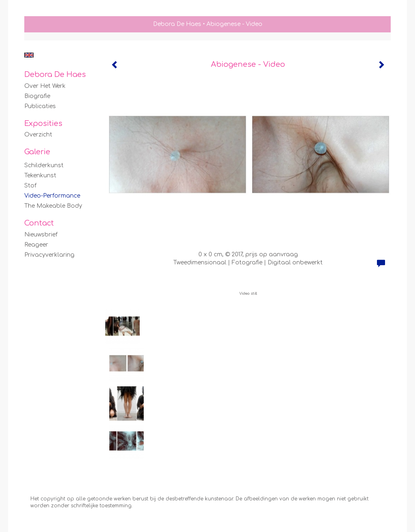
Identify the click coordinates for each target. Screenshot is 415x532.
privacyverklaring (49, 255)
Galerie (37, 152)
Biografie (37, 96)
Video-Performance (52, 196)
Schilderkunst (44, 165)
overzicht (38, 135)
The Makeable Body (53, 206)
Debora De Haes (177, 24)
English (29, 55)
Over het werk (45, 86)
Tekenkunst (40, 176)
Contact (39, 223)
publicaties (40, 106)
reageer (36, 245)
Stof (30, 186)
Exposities (43, 123)
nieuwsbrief (41, 235)
